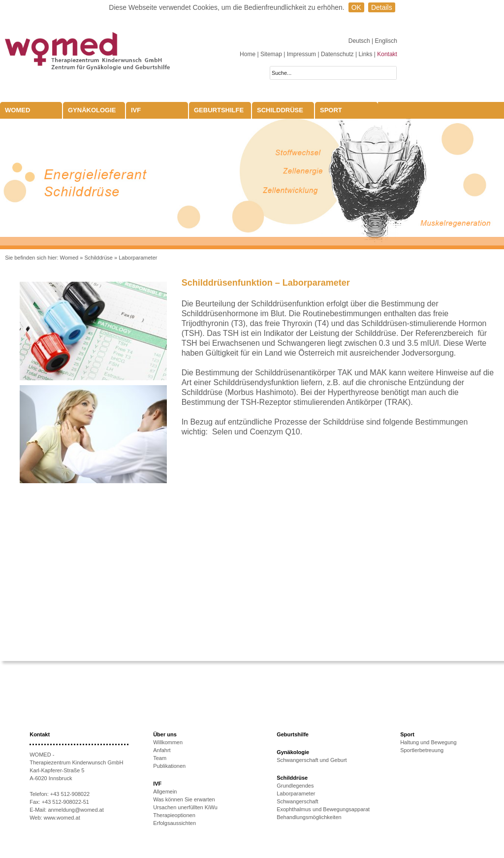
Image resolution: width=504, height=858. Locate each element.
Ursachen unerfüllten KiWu (185, 807)
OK (356, 7)
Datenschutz (337, 54)
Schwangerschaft (297, 801)
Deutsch (360, 41)
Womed (69, 258)
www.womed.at (62, 818)
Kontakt (387, 54)
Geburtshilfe (219, 110)
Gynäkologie (92, 110)
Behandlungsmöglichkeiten (309, 817)
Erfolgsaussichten (174, 823)
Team (160, 758)
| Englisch (384, 41)
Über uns (165, 734)
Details (382, 7)
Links (365, 54)
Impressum (301, 54)
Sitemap (271, 54)
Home (248, 54)
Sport (331, 110)
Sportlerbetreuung (422, 750)
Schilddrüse (280, 110)
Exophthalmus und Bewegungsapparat (323, 809)
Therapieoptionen (174, 815)
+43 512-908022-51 (65, 802)
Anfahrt (162, 750)
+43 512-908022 (70, 794)
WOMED (17, 110)
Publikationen (169, 766)
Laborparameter (138, 258)
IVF (136, 110)
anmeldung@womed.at (76, 810)
